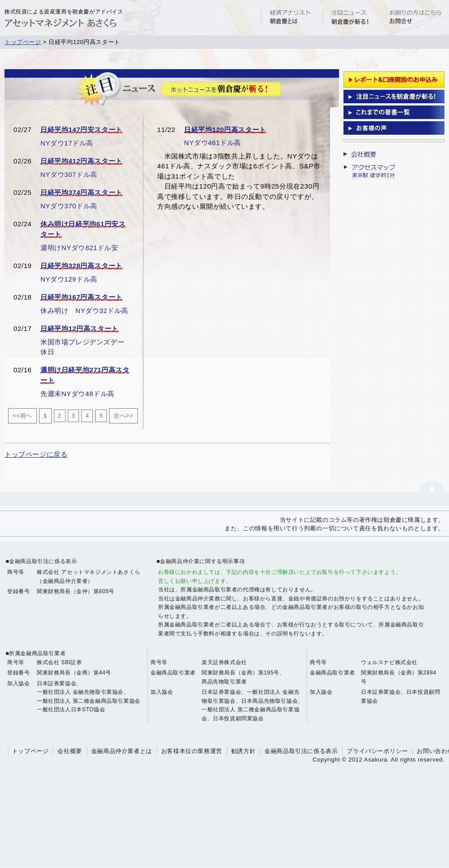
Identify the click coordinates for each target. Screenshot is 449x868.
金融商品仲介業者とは (122, 751)
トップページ (23, 42)
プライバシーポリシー (377, 751)
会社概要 (70, 751)
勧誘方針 (243, 751)
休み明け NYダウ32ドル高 (84, 311)
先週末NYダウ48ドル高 (77, 394)
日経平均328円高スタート (81, 266)
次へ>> (123, 416)
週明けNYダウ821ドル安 (79, 248)
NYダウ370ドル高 (69, 206)
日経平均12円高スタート (79, 328)
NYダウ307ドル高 (69, 174)
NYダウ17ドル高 (67, 143)
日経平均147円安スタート (81, 130)
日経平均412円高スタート (81, 161)
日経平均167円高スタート (81, 297)
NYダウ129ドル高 (69, 279)
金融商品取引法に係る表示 (301, 751)
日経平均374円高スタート (81, 192)
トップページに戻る (36, 454)
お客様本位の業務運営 (192, 751)
